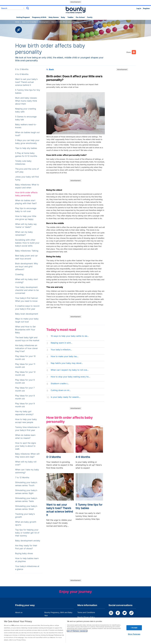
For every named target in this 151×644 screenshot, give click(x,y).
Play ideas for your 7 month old (25, 389)
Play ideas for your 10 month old (25, 358)
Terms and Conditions (86, 612)
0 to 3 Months (22, 69)
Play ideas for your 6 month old (25, 381)
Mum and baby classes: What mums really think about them (26, 101)
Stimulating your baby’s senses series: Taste (26, 500)
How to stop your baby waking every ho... (70, 377)
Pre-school (80, 17)
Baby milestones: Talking (27, 251)
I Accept (134, 631)
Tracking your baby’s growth (25, 516)
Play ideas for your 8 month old (25, 397)
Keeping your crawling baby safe (26, 110)
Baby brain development (27, 314)
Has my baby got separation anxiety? (24, 413)
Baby (63, 17)
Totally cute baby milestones (23, 163)
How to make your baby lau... (65, 356)
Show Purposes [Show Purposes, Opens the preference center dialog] (134, 638)
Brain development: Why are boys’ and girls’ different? (27, 267)
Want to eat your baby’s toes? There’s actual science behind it (26, 82)
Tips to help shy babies (26, 148)
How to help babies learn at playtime (27, 560)
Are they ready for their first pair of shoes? (26, 547)
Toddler (70, 17)
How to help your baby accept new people (26, 421)
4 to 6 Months (22, 74)
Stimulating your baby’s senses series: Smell (26, 508)
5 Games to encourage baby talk (26, 118)
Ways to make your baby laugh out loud (27, 320)
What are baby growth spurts (26, 523)
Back (50, 69)
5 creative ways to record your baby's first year (27, 307)
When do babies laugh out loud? (27, 134)
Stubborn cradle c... (60, 384)
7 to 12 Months (22, 478)
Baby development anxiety (28, 541)
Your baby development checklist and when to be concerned (27, 290)
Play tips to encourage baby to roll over (26, 210)
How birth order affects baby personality (26, 194)
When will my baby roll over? (26, 463)
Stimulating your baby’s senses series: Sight (26, 492)
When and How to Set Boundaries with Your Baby (25, 330)
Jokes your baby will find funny (27, 178)
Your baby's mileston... (61, 350)
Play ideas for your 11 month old (25, 366)
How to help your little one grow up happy (26, 218)
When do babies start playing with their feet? (26, 202)
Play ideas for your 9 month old (25, 405)
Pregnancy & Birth (39, 17)
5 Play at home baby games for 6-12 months (26, 155)
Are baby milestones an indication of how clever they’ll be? (26, 348)
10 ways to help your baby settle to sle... (70, 336)
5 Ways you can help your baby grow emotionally (27, 142)
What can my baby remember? (24, 234)
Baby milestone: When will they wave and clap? (27, 455)
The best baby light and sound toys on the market (27, 339)
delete (24, 8)
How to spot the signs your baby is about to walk (26, 446)
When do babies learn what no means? (25, 437)
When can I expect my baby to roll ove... (70, 370)
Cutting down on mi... (61, 390)
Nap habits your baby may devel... (67, 363)
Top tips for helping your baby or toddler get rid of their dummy (27, 533)
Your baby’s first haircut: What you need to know (27, 300)
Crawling (19, 274)
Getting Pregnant (23, 17)
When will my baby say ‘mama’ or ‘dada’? (26, 226)
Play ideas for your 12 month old (25, 374)
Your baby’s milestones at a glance (27, 568)
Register (146, 8)
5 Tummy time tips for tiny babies (28, 92)
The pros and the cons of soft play (27, 170)
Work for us (20, 620)
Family (90, 17)
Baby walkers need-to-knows (26, 126)
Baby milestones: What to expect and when (27, 186)
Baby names (54, 17)
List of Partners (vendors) (77, 635)
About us (19, 612)
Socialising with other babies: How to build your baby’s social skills (27, 243)
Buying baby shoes (24, 553)
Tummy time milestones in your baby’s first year (27, 429)
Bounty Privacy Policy (86, 617)
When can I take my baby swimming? (27, 471)
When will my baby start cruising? (27, 281)
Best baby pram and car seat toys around (26, 257)
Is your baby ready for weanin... (65, 397)
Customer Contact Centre (55, 620)
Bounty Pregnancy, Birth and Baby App (58, 614)
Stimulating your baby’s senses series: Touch (26, 484)
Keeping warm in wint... (61, 343)
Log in (139, 8)
